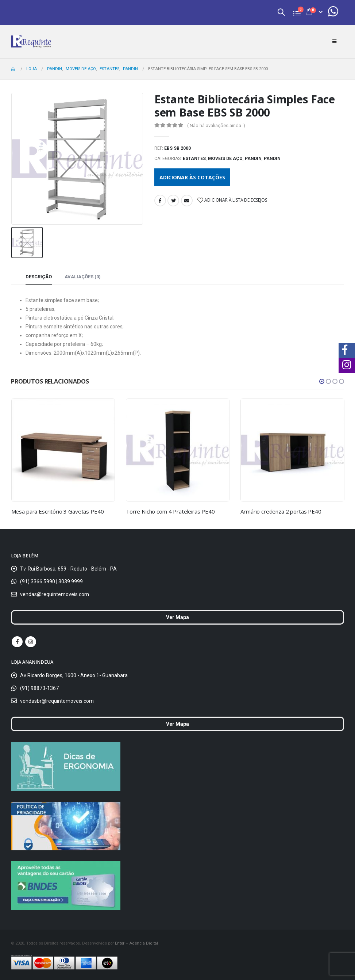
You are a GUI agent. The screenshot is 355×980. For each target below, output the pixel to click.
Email (187, 201)
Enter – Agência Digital (136, 943)
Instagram (31, 642)
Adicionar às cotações (192, 177)
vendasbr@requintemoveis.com (57, 701)
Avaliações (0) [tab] (83, 277)
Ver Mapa (177, 617)
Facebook (160, 201)
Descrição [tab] (39, 277)
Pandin (253, 159)
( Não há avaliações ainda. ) (216, 125)
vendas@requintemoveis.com (55, 594)
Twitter (173, 201)
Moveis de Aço (225, 159)
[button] (322, 381)
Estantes (194, 159)
